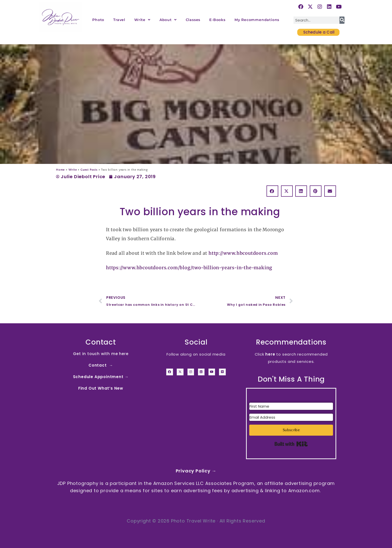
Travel (119, 20)
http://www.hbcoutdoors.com (243, 253)
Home (60, 170)
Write (142, 20)
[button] (272, 191)
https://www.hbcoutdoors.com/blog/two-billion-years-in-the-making (189, 268)
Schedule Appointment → (101, 377)
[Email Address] (291, 417)
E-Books (217, 20)
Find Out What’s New (101, 388)
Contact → (101, 365)
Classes (193, 20)
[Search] (342, 20)
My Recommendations (257, 20)
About (168, 20)
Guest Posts (89, 170)
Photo (98, 20)
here (270, 354)
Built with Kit (291, 444)
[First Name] (291, 406)
